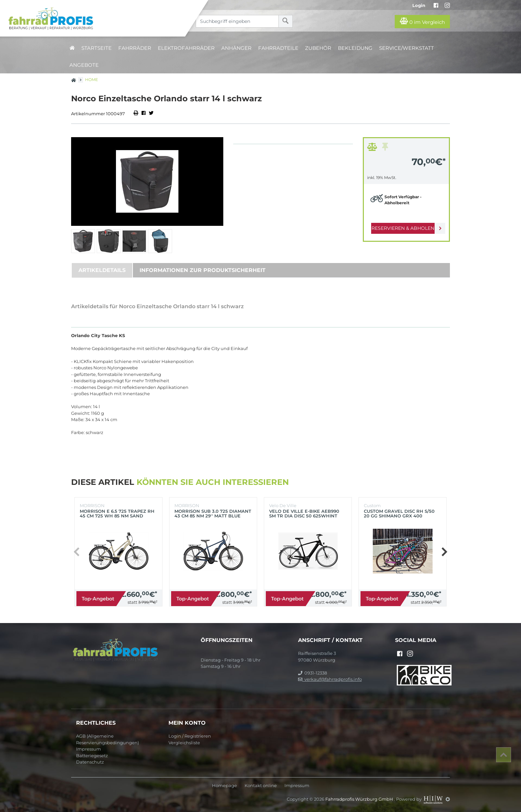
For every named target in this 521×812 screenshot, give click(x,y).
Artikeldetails (102, 270)
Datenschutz (90, 762)
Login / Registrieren (190, 736)
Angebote (84, 65)
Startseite (97, 48)
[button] (444, 552)
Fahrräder (135, 48)
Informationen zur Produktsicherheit (203, 270)
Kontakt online (261, 786)
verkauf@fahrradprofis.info (330, 679)
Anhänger (236, 48)
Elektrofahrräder (186, 48)
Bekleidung (355, 48)
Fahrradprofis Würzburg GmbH (360, 799)
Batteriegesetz (92, 756)
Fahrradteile (278, 48)
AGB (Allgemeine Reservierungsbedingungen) (107, 739)
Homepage (224, 786)
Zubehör (318, 48)
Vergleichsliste (184, 743)
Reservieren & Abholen (401, 228)
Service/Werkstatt (407, 48)
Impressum (89, 749)
